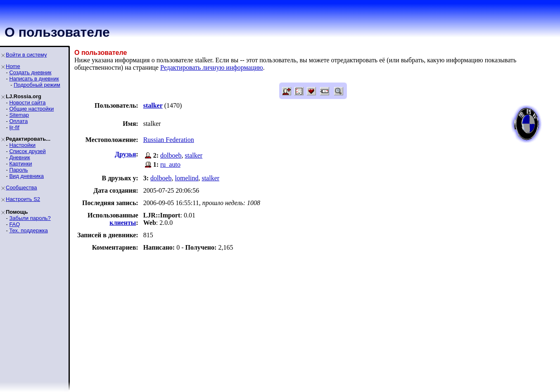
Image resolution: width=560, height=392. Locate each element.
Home (13, 66)
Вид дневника (26, 176)
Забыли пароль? (30, 218)
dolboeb (171, 155)
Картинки (20, 164)
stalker (194, 155)
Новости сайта (27, 103)
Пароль (18, 170)
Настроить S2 (23, 199)
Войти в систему (26, 55)
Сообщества (21, 188)
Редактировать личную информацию (212, 67)
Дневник (19, 157)
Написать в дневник (34, 79)
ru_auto (170, 164)
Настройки (22, 145)
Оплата (18, 121)
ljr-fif (14, 127)
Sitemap (19, 115)
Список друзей (27, 151)
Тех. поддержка (28, 230)
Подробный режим (37, 85)
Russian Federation (169, 140)
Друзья (125, 154)
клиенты (123, 223)
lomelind (187, 178)
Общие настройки (31, 109)
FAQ (14, 224)
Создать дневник (30, 72)
